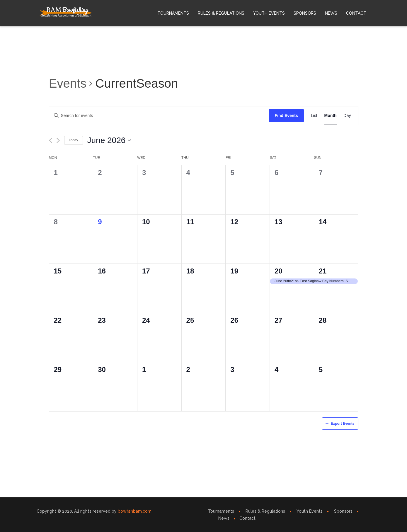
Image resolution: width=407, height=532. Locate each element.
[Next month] (58, 140)
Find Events (286, 115)
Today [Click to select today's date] (74, 140)
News (331, 13)
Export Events (343, 424)
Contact (356, 13)
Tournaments (173, 13)
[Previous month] (51, 140)
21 (323, 271)
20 (279, 271)
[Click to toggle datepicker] (109, 140)
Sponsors (305, 13)
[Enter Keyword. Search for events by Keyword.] (159, 116)
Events (68, 83)
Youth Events (269, 13)
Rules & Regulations (221, 13)
